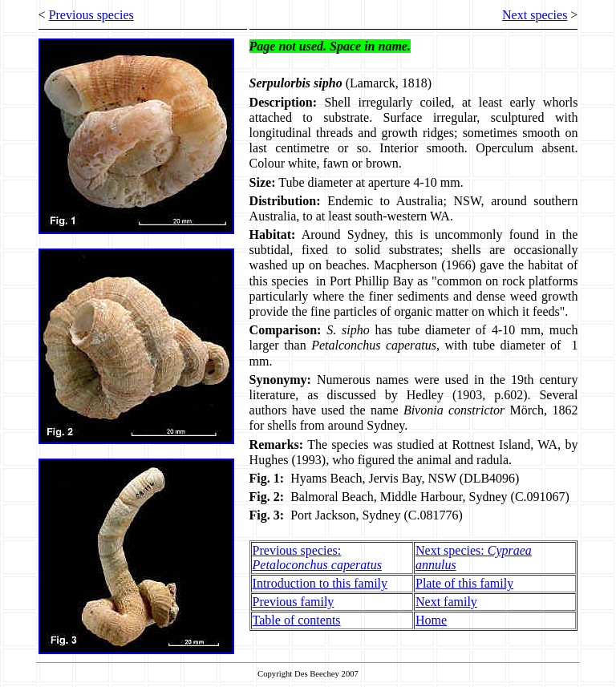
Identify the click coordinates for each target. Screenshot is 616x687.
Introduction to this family (320, 583)
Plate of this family (464, 583)
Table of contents (297, 620)
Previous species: (317, 558)
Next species (535, 15)
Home (431, 620)
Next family (446, 602)
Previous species (91, 15)
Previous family (294, 602)
